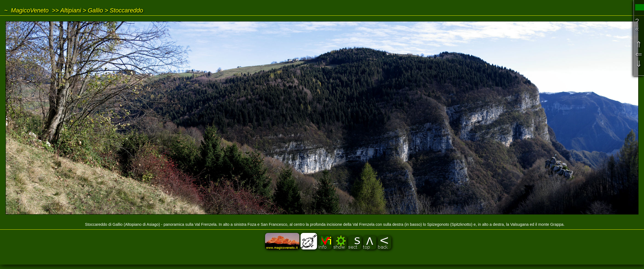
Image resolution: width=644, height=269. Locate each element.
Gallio (95, 10)
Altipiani (71, 10)
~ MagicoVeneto (26, 10)
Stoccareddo (126, 10)
